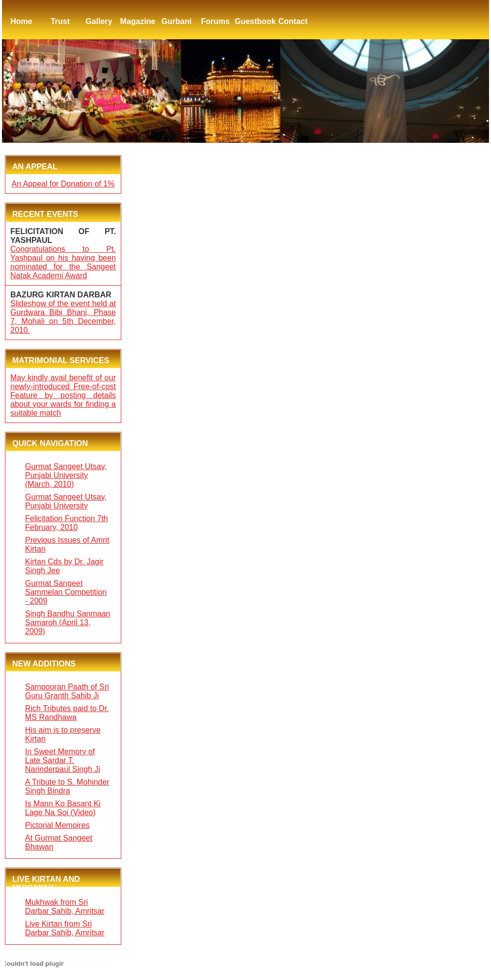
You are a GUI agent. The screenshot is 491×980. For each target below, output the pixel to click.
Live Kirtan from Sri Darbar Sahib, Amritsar (65, 928)
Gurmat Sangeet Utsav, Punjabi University (66, 501)
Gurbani (177, 21)
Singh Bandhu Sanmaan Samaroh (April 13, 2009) (68, 622)
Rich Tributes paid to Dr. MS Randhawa (67, 713)
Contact (293, 21)
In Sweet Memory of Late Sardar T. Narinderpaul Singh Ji (63, 760)
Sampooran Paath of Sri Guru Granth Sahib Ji (67, 691)
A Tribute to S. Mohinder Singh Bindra (67, 786)
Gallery (99, 21)
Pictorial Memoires (57, 825)
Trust (60, 21)
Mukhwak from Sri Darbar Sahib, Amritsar (65, 907)
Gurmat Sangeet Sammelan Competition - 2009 (66, 592)
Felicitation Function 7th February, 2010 (67, 523)
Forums (215, 21)
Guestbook (254, 21)
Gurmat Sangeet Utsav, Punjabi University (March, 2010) (66, 475)
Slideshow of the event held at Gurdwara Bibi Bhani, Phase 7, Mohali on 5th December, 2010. (63, 317)
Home (21, 21)
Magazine (137, 21)
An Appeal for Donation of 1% (63, 184)
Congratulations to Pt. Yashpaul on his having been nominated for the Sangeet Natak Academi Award (63, 262)
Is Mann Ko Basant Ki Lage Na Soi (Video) (63, 808)
